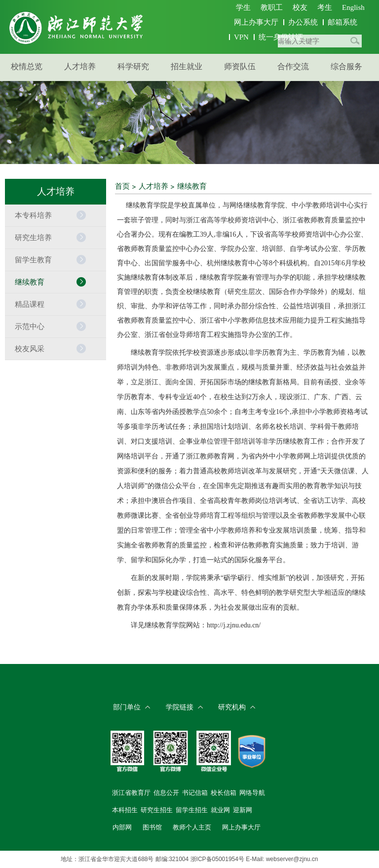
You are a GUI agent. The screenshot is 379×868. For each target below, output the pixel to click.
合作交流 (293, 66)
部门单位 (127, 707)
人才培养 (80, 66)
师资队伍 (240, 66)
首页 (122, 186)
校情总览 (27, 66)
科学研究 (133, 66)
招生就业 (187, 66)
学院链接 (180, 707)
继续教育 (192, 186)
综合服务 (346, 66)
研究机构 (232, 707)
